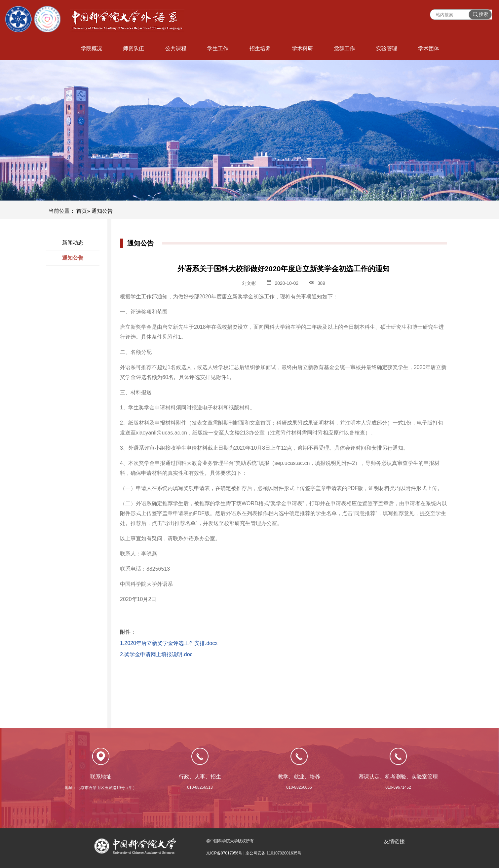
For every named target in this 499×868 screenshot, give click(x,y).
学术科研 (302, 48)
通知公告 (73, 258)
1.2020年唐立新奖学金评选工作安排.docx (169, 643)
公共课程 (176, 48)
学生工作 (218, 48)
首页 (82, 211)
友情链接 (394, 841)
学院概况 (92, 48)
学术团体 (429, 48)
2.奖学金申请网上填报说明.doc (156, 654)
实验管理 (387, 48)
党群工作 (344, 48)
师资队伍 (134, 48)
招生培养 (260, 48)
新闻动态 (73, 243)
